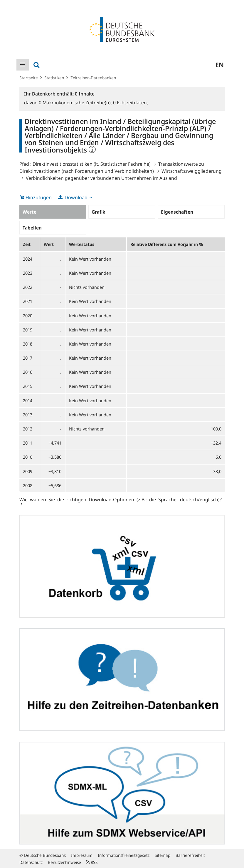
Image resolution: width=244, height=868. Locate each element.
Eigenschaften (177, 212)
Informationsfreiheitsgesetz (124, 855)
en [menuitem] (219, 65)
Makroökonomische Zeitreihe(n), (76, 103)
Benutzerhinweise (64, 862)
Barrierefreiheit (190, 855)
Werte (30, 212)
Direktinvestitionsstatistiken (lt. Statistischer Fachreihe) (92, 164)
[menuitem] (23, 65)
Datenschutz (31, 862)
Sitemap (163, 855)
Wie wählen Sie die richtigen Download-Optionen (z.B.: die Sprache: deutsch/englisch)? (121, 499)
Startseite (29, 78)
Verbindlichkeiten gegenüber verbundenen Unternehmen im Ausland (101, 178)
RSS (92, 862)
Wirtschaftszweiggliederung (192, 171)
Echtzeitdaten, (131, 103)
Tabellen (32, 228)
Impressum (82, 855)
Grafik (98, 212)
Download (76, 197)
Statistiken (54, 78)
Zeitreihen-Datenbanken (93, 78)
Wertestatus (82, 244)
